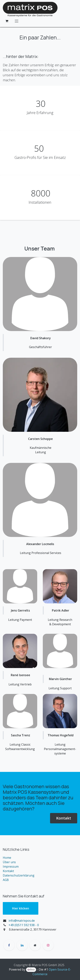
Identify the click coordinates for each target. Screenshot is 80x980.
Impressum (11, 867)
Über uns (9, 862)
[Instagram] (48, 945)
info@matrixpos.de (22, 921)
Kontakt (64, 818)
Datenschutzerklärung (19, 875)
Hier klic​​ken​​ (21, 908)
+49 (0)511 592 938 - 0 (24, 925)
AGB (6, 880)
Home (7, 858)
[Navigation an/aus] (17, 21)
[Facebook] (9, 945)
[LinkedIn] (22, 945)
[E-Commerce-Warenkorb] (7, 21)
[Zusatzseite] (35, 945)
